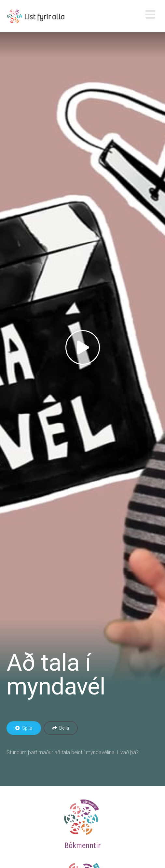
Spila (24, 728)
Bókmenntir (82, 845)
